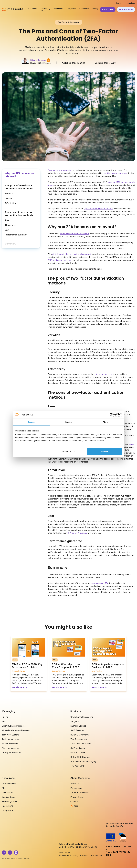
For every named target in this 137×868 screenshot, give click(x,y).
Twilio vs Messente (11, 739)
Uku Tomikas (97, 671)
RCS (15, 660)
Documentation (9, 784)
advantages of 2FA (100, 583)
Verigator (75, 721)
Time (7, 220)
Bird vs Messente (10, 744)
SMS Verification (78, 748)
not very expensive (103, 374)
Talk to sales (108, 10)
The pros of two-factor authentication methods (19, 187)
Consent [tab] (31, 422)
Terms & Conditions (79, 793)
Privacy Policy (77, 797)
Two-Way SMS (77, 766)
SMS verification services (59, 260)
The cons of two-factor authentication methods (19, 214)
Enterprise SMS (78, 753)
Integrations (130, 3)
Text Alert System (10, 735)
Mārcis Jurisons (38, 60)
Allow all (105, 451)
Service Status (9, 797)
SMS (4, 721)
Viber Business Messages (14, 726)
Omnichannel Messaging (82, 717)
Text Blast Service (79, 739)
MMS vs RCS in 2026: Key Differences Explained (27, 666)
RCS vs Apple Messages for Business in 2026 (108, 666)
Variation (9, 198)
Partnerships (84, 9)
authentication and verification (74, 234)
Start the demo (126, 10)
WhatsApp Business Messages (16, 730)
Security (9, 194)
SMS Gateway (77, 730)
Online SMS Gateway (80, 757)
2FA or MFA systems (78, 533)
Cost (7, 230)
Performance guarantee (16, 235)
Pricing (95, 9)
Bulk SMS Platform (79, 735)
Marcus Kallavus (19, 671)
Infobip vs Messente (11, 753)
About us (75, 784)
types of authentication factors (98, 208)
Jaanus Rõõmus (58, 671)
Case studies (8, 793)
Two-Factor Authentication (69, 22)
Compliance (72, 9)
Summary (11, 244)
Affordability (11, 203)
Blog (4, 788)
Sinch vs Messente (11, 748)
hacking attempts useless (115, 173)
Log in (119, 3)
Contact (74, 801)
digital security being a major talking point (72, 254)
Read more (18, 687)
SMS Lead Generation (81, 744)
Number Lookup (78, 726)
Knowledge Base (10, 801)
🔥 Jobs (74, 806)
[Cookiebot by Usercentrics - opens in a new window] (111, 415)
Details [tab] (69, 422)
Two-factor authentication (60, 170)
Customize (68, 451)
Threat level (10, 225)
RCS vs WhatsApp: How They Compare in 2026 (66, 666)
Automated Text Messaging (83, 761)
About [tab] (106, 422)
